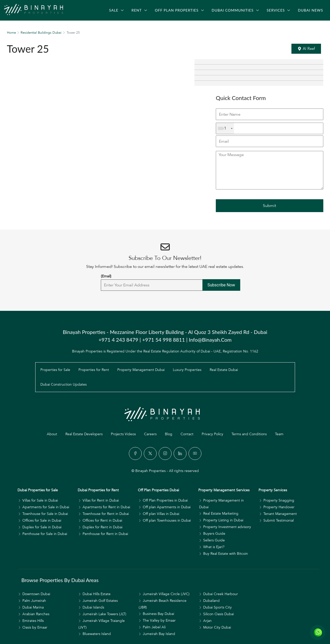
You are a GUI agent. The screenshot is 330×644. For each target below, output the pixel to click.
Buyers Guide (214, 534)
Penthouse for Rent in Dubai (105, 534)
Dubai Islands (93, 607)
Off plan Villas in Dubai (161, 514)
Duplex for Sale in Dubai (42, 527)
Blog (169, 434)
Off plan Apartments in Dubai (167, 507)
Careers (150, 434)
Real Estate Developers (84, 434)
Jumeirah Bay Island (159, 634)
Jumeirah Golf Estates (100, 601)
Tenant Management (280, 514)
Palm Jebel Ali (154, 627)
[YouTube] (195, 453)
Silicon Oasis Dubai (218, 614)
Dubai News (310, 10)
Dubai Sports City (217, 607)
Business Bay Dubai (158, 614)
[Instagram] (165, 453)
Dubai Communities (233, 10)
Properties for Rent (94, 370)
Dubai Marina (33, 607)
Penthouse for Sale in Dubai (45, 534)
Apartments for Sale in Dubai (46, 507)
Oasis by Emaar (35, 627)
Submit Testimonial (279, 520)
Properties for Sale (55, 370)
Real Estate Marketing (221, 514)
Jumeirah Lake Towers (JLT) (104, 614)
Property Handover (279, 507)
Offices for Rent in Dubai (102, 520)
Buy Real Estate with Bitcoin (226, 554)
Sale (114, 10)
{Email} (106, 276)
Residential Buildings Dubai (41, 33)
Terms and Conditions (249, 434)
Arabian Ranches (36, 614)
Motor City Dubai (217, 627)
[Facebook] (135, 453)
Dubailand (211, 601)
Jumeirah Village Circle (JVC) (166, 594)
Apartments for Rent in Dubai (106, 507)
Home (11, 33)
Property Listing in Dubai (223, 520)
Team (279, 434)
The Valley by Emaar (159, 620)
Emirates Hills (33, 621)
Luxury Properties (187, 370)
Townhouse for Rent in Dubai (106, 514)
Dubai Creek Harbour (221, 594)
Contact (187, 434)
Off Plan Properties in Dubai (165, 500)
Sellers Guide (214, 540)
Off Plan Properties (177, 10)
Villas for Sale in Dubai (40, 500)
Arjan (207, 621)
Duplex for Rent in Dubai (102, 527)
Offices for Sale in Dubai (42, 520)
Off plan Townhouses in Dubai (167, 520)
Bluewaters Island (97, 634)
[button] (306, 49)
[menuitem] (24, 25)
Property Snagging (279, 500)
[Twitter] (150, 453)
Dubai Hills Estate (97, 594)
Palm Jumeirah (34, 601)
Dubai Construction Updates (64, 384)
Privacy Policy (212, 434)
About (52, 434)
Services (276, 10)
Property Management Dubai (141, 370)
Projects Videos (123, 434)
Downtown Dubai (36, 594)
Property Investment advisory (227, 527)
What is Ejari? (214, 547)
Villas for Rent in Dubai (101, 500)
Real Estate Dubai (224, 370)
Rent (137, 10)
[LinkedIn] (180, 453)
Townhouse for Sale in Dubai (45, 514)
